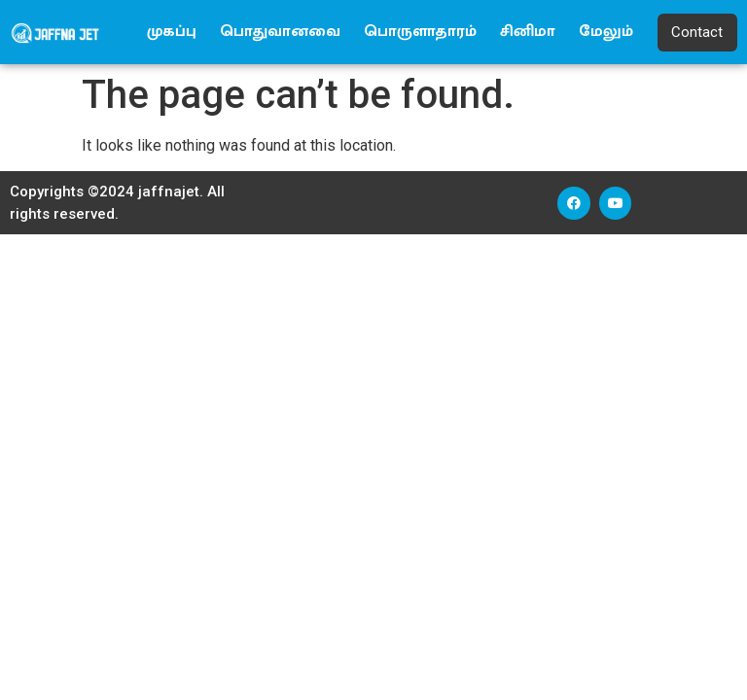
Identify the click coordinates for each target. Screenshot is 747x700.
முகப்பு (172, 32)
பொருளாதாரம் (420, 32)
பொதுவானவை (280, 32)
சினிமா (528, 32)
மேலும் (606, 32)
